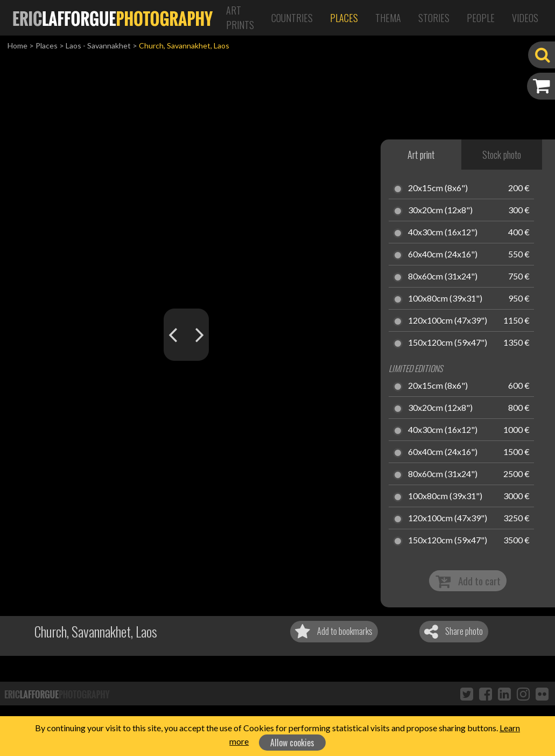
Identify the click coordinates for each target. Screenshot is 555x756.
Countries (292, 18)
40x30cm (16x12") (443, 233)
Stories (434, 18)
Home (17, 45)
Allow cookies (292, 743)
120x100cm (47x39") (448, 321)
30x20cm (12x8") (440, 211)
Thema (388, 18)
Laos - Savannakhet (98, 45)
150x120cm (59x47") (448, 343)
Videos (525, 18)
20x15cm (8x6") (438, 188)
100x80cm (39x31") (445, 299)
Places (344, 18)
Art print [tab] (421, 155)
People (481, 18)
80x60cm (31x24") (443, 277)
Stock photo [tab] (502, 155)
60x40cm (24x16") (443, 255)
